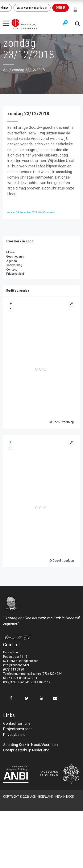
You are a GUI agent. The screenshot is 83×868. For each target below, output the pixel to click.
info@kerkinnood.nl (16, 665)
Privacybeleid (15, 274)
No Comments (47, 212)
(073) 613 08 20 (14, 669)
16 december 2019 (27, 212)
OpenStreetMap (63, 422)
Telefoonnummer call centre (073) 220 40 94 (33, 674)
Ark (6, 70)
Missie (11, 252)
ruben (11, 212)
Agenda (12, 261)
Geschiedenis (15, 256)
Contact (12, 270)
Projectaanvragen (18, 729)
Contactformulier (17, 723)
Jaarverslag (14, 265)
